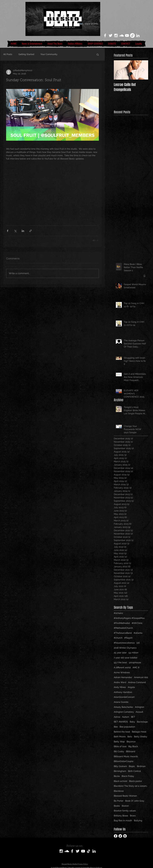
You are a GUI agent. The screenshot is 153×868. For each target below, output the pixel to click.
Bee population (127, 727)
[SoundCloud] (67, 851)
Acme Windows (122, 672)
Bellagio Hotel (139, 732)
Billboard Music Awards (126, 756)
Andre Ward (120, 682)
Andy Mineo (120, 687)
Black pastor (136, 781)
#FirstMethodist (122, 623)
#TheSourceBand (123, 633)
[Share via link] (31, 231)
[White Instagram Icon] (116, 35)
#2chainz (118, 613)
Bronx (133, 816)
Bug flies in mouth (123, 820)
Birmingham (120, 771)
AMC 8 (136, 667)
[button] (98, 54)
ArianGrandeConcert (124, 697)
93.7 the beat (120, 662)
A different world (122, 667)
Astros (117, 717)
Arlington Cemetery (124, 712)
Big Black (133, 746)
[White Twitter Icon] (111, 35)
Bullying (138, 820)
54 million (133, 653)
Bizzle (117, 776)
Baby (132, 722)
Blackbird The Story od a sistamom (131, 786)
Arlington (139, 707)
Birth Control (134, 771)
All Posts (8, 54)
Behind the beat (122, 732)
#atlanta (138, 633)
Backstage (142, 722)
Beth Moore (120, 737)
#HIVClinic (137, 623)
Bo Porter (119, 801)
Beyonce (131, 742)
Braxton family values (125, 811)
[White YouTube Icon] (127, 35)
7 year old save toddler (126, 658)
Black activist (121, 781)
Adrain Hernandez (123, 677)
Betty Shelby (141, 737)
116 (138, 643)
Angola (131, 687)
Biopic (132, 766)
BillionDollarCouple (124, 761)
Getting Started (26, 54)
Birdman (141, 766)
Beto (130, 737)
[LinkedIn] (138, 35)
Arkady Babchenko (123, 707)
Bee (116, 727)
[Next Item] (143, 70)
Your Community (49, 54)
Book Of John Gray (135, 801)
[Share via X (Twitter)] (15, 231)
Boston (125, 806)
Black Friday (128, 776)
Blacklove (119, 791)
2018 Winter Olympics (125, 648)
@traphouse (135, 662)
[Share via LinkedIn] (23, 231)
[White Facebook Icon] (105, 35)
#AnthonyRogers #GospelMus (129, 618)
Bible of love (120, 746)
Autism (126, 717)
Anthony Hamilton (123, 692)
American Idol (141, 677)
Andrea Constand (137, 682)
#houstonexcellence (124, 643)
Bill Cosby (119, 751)
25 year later (120, 653)
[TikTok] (132, 35)
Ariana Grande (121, 702)
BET (133, 717)
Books (117, 806)
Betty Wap (119, 742)
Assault (139, 712)
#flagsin (128, 638)
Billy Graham (120, 766)
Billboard (131, 751)
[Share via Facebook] (8, 231)
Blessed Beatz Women (125, 796)
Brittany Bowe (121, 816)
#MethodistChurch (123, 628)
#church (118, 638)
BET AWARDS (121, 722)
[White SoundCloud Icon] (121, 35)
